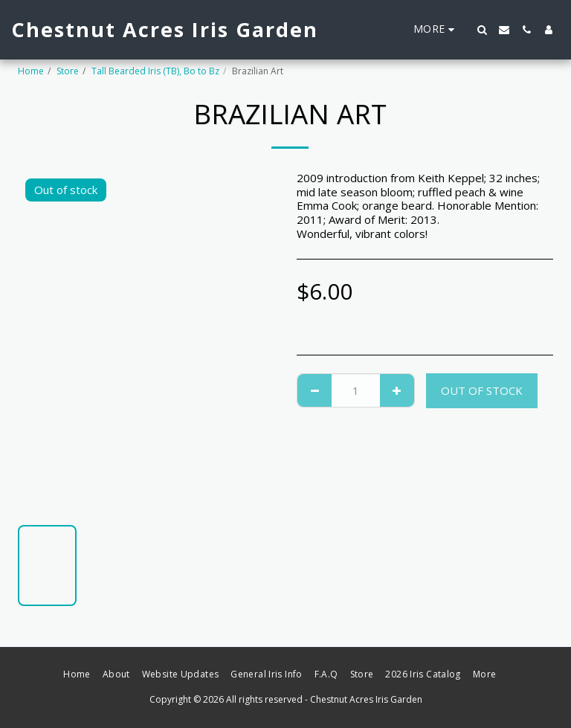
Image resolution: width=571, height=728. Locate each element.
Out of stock (482, 390)
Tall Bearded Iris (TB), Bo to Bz (155, 71)
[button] (482, 30)
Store (68, 71)
